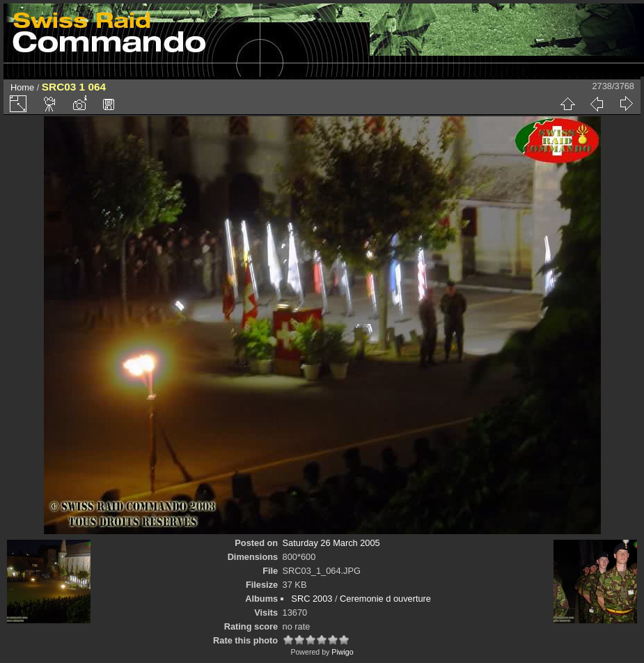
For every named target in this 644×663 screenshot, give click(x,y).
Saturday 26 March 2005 (331, 543)
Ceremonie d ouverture (385, 599)
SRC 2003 (312, 599)
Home (22, 87)
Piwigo (342, 652)
